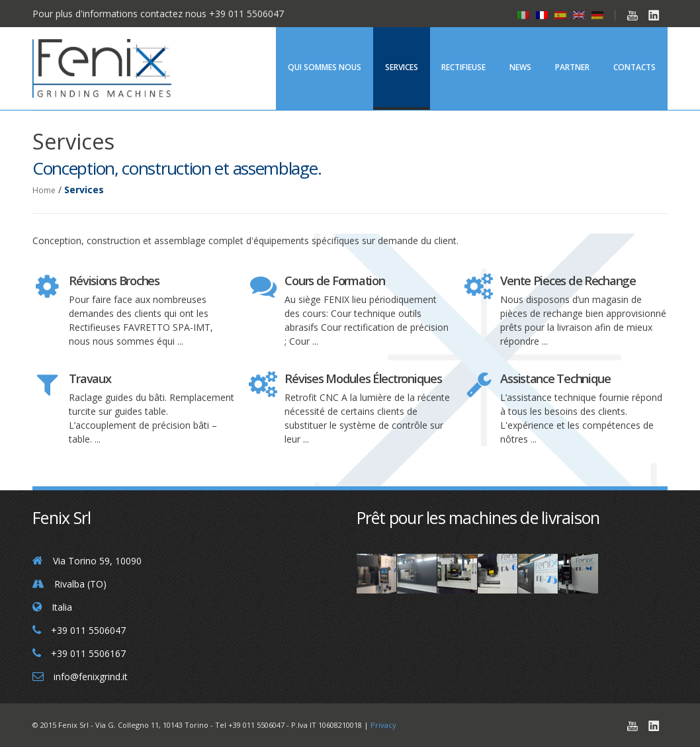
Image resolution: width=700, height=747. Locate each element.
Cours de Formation (334, 281)
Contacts (634, 67)
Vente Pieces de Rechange (568, 281)
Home (44, 190)
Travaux (90, 378)
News (520, 67)
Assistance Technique (555, 378)
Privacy (383, 725)
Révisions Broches (114, 281)
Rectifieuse (463, 67)
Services (402, 67)
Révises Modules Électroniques (363, 378)
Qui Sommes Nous (325, 67)
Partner (572, 67)
